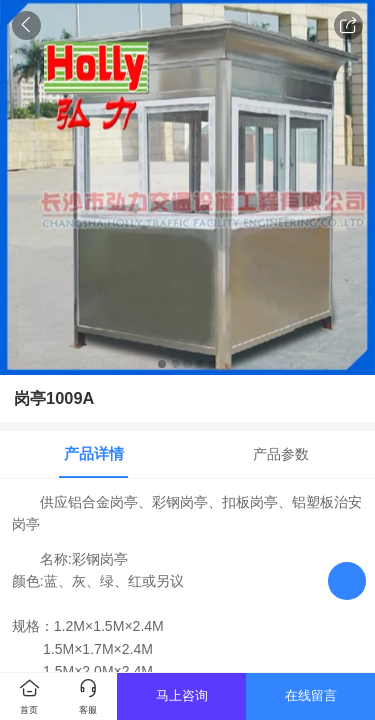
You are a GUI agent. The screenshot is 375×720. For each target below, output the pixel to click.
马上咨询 (182, 695)
